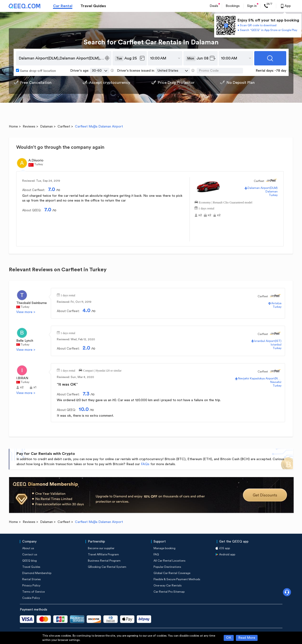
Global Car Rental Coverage (172, 573)
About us (28, 548)
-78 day (280, 71)
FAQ (156, 554)
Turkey (273, 195)
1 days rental (206, 208)
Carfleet (64, 127)
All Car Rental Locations (170, 561)
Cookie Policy (31, 598)
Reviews (29, 127)
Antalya (276, 303)
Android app (227, 554)
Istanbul (276, 345)
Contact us (30, 554)
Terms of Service (33, 592)
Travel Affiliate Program (103, 554)
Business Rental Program (104, 561)
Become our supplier (101, 548)
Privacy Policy (31, 585)
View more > (26, 312)
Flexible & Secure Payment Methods (177, 579)
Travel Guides (93, 6)
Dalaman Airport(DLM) (263, 188)
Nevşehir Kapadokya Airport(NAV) (260, 378)
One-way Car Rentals (168, 585)
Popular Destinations (167, 567)
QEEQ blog (29, 561)
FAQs (145, 464)
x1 (35, 387)
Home (13, 127)
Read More (247, 638)
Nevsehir (276, 382)
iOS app (225, 548)
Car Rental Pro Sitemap (169, 592)
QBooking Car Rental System (107, 567)
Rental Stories (32, 579)
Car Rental (63, 6)
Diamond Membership (37, 573)
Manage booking (164, 548)
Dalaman (46, 127)
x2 (200, 215)
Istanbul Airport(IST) (268, 341)
